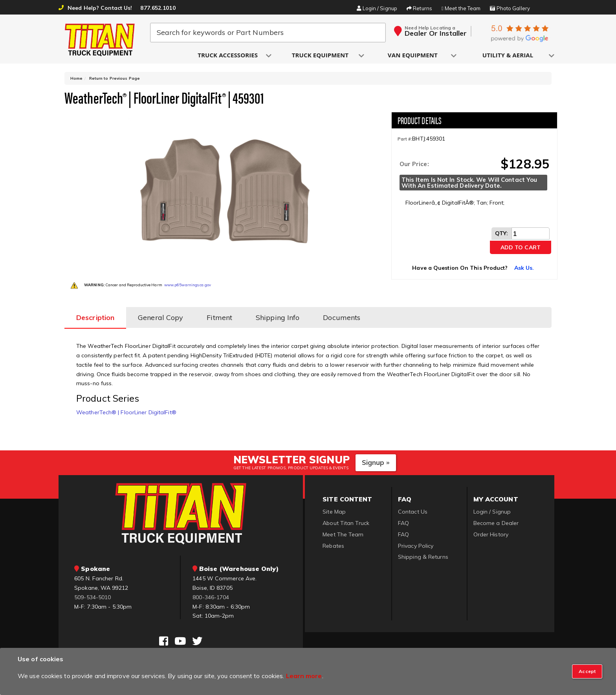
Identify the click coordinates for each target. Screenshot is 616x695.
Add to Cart (521, 247)
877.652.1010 (158, 8)
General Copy (160, 317)
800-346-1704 (211, 597)
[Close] (587, 671)
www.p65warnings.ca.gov (188, 285)
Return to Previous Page (115, 78)
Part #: (405, 139)
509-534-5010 (93, 597)
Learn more (304, 676)
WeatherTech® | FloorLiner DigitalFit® (126, 412)
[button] (228, 56)
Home (76, 78)
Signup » (376, 462)
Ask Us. (524, 268)
